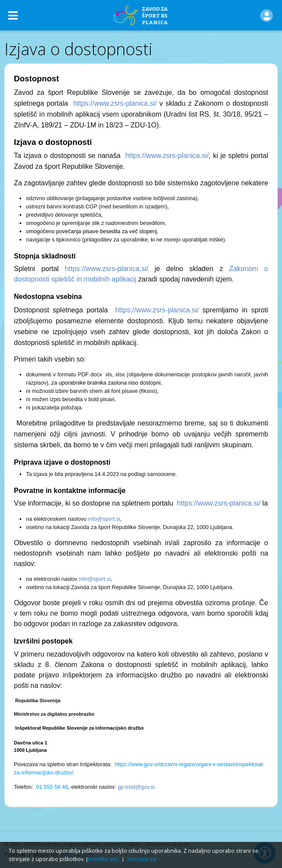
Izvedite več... (105, 859)
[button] (267, 15)
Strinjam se (142, 859)
